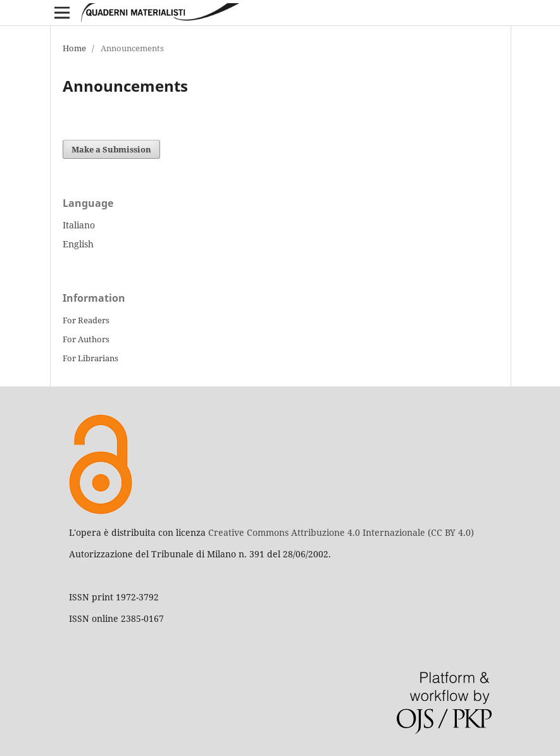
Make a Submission (111, 149)
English (78, 244)
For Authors (86, 339)
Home (74, 48)
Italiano (79, 225)
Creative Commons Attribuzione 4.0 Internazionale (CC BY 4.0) (341, 532)
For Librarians (90, 358)
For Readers (86, 320)
